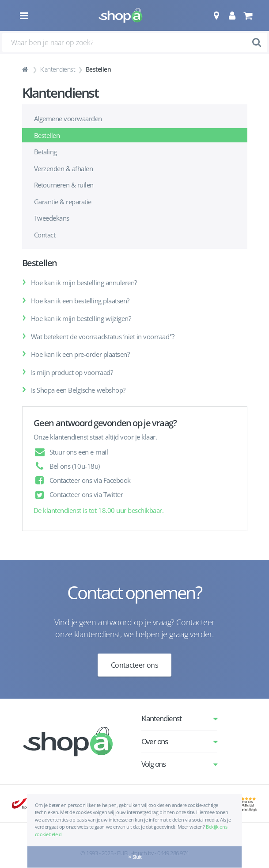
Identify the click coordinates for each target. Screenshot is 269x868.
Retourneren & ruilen (64, 185)
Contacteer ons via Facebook (90, 480)
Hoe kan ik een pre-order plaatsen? (80, 354)
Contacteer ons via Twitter (86, 494)
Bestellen (47, 135)
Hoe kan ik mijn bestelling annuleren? (84, 283)
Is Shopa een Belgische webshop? (78, 390)
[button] (216, 15)
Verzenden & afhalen (64, 168)
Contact (45, 235)
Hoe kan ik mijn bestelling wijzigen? (81, 318)
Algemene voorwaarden (68, 119)
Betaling (45, 152)
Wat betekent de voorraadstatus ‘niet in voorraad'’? (103, 336)
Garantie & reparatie (63, 202)
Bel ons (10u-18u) (75, 466)
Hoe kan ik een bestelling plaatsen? (80, 301)
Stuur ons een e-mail (79, 452)
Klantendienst (58, 69)
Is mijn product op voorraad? (72, 372)
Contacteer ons (134, 665)
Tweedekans (52, 218)
